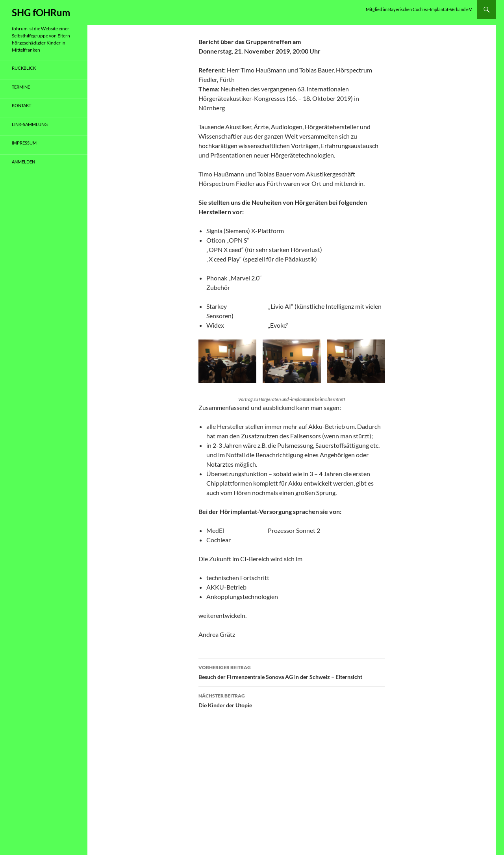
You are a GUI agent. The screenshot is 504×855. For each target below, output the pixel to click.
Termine (21, 87)
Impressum (24, 143)
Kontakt (21, 105)
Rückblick (24, 68)
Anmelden (23, 162)
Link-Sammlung (30, 124)
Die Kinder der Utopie (292, 700)
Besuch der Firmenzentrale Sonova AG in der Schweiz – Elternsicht (292, 671)
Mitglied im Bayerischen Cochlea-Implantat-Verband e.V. (419, 9)
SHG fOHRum (41, 12)
